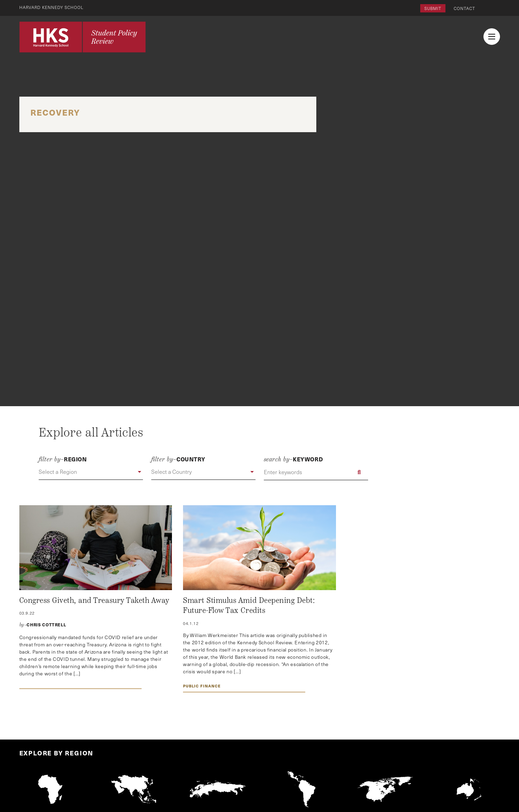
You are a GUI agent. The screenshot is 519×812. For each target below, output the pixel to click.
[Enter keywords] (316, 472)
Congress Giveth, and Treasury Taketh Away (94, 600)
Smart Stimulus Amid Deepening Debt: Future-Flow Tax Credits (249, 606)
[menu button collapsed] (492, 37)
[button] (91, 472)
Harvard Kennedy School (52, 7)
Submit (433, 8)
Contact (464, 8)
